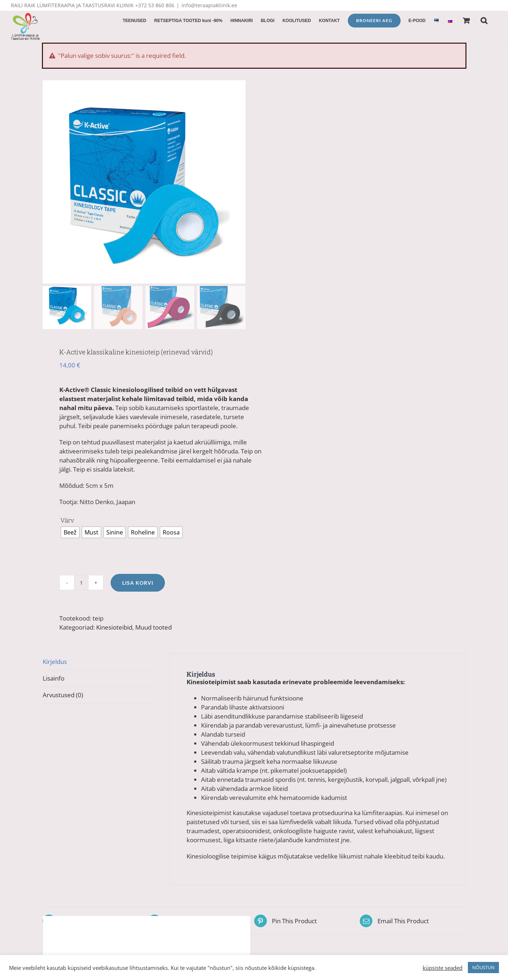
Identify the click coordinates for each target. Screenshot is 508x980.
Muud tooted (153, 627)
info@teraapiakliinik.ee (209, 5)
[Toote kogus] (81, 583)
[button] (484, 20)
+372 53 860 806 (155, 5)
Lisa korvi (138, 583)
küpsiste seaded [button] (443, 968)
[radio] (70, 532)
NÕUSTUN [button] (483, 967)
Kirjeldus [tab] (55, 662)
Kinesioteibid (114, 627)
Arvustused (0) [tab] (63, 695)
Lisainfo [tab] (54, 678)
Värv (67, 520)
